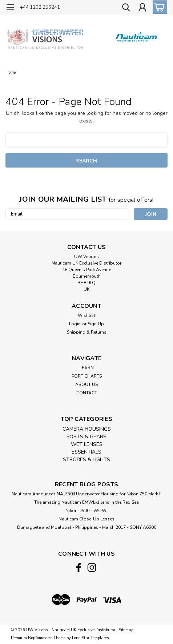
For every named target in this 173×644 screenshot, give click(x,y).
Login (75, 324)
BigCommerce (40, 638)
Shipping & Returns (87, 332)
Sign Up (96, 324)
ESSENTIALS (86, 452)
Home (11, 73)
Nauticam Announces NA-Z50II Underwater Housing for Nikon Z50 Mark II (86, 494)
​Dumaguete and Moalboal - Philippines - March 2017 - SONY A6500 (87, 527)
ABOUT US (86, 385)
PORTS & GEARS (86, 437)
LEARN (87, 368)
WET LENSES (87, 444)
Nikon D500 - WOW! (86, 511)
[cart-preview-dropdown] (158, 7)
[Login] (142, 8)
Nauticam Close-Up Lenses (86, 519)
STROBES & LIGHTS (86, 460)
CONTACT (87, 393)
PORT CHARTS (87, 376)
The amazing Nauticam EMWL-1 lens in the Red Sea (86, 502)
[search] (126, 8)
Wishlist (86, 315)
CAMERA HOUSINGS (87, 429)
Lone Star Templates (90, 638)
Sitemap (126, 630)
